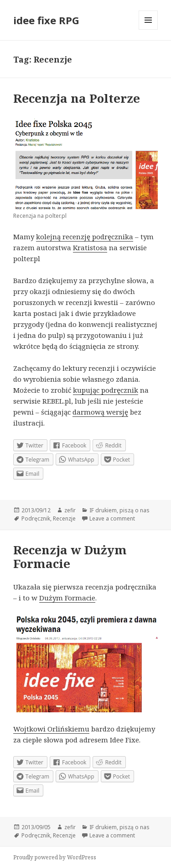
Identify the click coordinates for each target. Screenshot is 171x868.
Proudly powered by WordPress (55, 857)
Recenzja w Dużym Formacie (70, 557)
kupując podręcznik (106, 390)
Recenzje (64, 518)
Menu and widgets (148, 29)
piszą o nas (135, 510)
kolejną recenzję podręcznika (85, 237)
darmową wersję (100, 412)
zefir (70, 510)
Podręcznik (36, 518)
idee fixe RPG (46, 20)
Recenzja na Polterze (77, 98)
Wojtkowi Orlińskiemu (51, 729)
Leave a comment (112, 518)
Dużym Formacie (67, 598)
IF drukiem (103, 510)
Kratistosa (90, 247)
